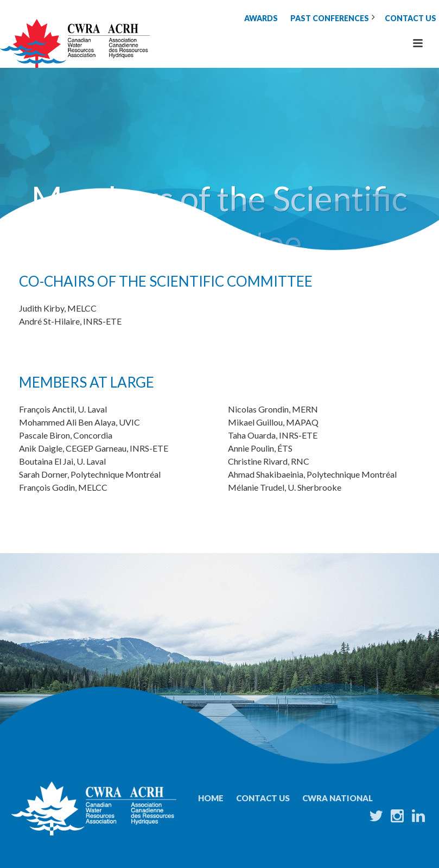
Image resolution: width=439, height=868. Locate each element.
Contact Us (263, 798)
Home (211, 798)
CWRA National (338, 798)
